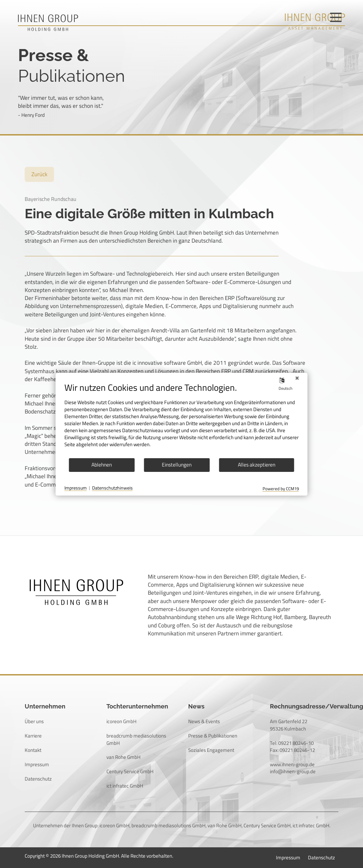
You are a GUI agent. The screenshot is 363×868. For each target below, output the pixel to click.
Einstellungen (177, 465)
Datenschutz (38, 779)
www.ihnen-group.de (292, 764)
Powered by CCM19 (281, 489)
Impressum (37, 764)
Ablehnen (102, 465)
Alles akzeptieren (257, 465)
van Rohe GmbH (123, 757)
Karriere (33, 736)
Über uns (34, 721)
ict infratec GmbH (125, 786)
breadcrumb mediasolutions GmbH (136, 739)
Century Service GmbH (130, 771)
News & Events (204, 721)
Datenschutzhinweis (112, 488)
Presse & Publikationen (213, 736)
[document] (182, 420)
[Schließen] (297, 378)
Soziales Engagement (211, 750)
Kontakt (33, 750)
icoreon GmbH (121, 721)
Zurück (39, 174)
